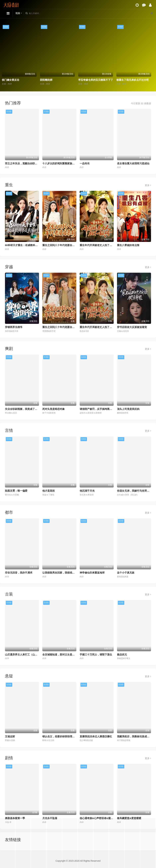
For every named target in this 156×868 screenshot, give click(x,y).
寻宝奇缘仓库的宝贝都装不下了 (135, 80)
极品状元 (122, 654)
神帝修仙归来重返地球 (92, 573)
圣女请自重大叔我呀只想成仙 (133, 163)
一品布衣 (85, 163)
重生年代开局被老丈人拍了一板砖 (98, 245)
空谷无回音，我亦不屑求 (19, 573)
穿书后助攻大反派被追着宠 (132, 327)
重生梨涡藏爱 (11, 80)
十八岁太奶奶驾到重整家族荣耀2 (60, 163)
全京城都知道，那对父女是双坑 (60, 654)
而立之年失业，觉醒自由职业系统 (24, 163)
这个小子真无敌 (126, 573)
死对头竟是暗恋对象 (54, 409)
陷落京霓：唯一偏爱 (16, 491)
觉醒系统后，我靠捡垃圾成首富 (134, 736)
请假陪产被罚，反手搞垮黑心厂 (97, 409)
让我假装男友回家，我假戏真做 (60, 573)
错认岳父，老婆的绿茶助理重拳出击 (62, 736)
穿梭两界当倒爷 (14, 327)
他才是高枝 (49, 491)
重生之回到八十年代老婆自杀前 (60, 245)
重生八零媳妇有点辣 (128, 245)
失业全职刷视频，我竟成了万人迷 (24, 409)
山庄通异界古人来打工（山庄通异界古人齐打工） (32, 654)
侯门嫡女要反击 (50, 80)
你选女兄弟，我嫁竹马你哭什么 (134, 491)
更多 (148, 185)
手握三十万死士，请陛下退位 (96, 654)
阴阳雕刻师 (86, 80)
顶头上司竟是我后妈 (128, 409)
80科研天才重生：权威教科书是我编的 (26, 245)
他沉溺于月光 (87, 491)
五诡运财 (10, 736)
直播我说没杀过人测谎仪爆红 (96, 736)
